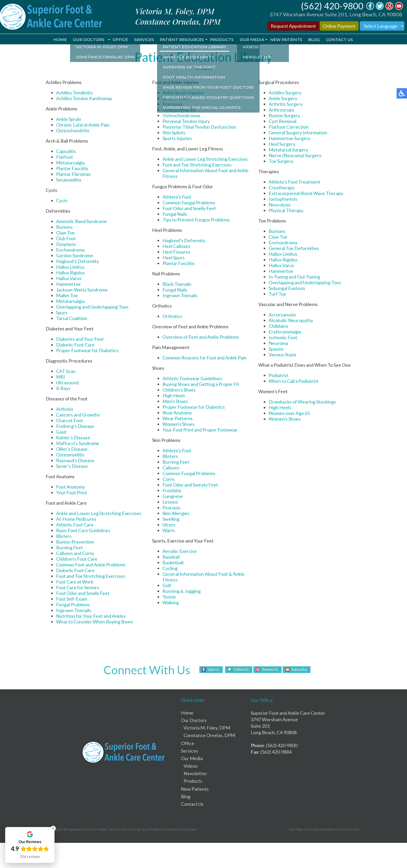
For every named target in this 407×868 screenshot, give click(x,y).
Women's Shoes (178, 424)
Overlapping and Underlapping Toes (92, 307)
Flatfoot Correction (289, 127)
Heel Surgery (282, 144)
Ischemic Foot (283, 338)
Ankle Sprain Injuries (183, 93)
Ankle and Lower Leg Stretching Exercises (99, 513)
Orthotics (172, 316)
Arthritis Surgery (286, 104)
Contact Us (342, 40)
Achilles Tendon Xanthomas (84, 99)
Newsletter (195, 774)
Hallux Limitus (70, 267)
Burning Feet (69, 548)
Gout (61, 432)
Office (118, 40)
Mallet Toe (67, 296)
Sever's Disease (72, 466)
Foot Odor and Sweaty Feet (190, 485)
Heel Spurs (174, 258)
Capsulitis (66, 151)
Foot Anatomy (70, 487)
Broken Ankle (176, 99)
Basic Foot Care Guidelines (83, 531)
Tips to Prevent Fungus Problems (196, 220)
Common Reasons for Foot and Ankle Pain (205, 358)
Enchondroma (70, 250)
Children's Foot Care (77, 559)
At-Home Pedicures (76, 519)
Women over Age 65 (289, 413)
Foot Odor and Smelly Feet (83, 593)
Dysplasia (66, 244)
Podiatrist (279, 376)
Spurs (62, 313)
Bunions (64, 227)
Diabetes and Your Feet (80, 339)
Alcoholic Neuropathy (291, 321)
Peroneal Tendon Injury (186, 121)
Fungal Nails (175, 214)
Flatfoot (65, 157)
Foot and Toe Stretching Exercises (91, 576)
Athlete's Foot (177, 197)
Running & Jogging (182, 591)
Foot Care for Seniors (78, 588)
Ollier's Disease (72, 449)
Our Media (253, 40)
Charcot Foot (70, 421)
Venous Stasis (283, 355)
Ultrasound (67, 383)
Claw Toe (65, 233)
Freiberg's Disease (75, 426)
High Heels (174, 396)
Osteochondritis (73, 131)
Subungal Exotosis (287, 288)
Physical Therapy (286, 211)
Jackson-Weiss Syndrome (82, 290)
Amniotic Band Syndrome (82, 221)
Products (222, 40)
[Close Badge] (53, 828)
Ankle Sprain (69, 119)
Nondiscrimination (321, 829)
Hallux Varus (69, 279)
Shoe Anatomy (177, 413)
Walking (171, 603)
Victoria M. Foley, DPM (207, 728)
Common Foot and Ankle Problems (91, 565)
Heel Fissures (176, 252)
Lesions (170, 502)
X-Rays (63, 388)
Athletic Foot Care (75, 525)
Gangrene (173, 496)
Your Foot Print (72, 493)
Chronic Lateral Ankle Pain (83, 125)
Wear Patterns (178, 419)
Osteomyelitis (70, 455)
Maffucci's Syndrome (78, 443)
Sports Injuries (177, 138)
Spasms (276, 349)
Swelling (171, 519)
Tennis (169, 597)
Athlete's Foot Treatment (294, 182)
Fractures (172, 104)
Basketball (173, 563)
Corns (169, 479)
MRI (61, 377)
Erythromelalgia (285, 332)
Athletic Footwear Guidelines (192, 379)
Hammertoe (68, 284)
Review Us (270, 670)
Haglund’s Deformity (77, 261)
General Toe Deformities (294, 248)
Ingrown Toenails (74, 610)
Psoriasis (171, 508)
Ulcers (169, 525)
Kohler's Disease (73, 438)
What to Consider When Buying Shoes (95, 622)
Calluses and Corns (75, 553)
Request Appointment (293, 26)
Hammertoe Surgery (289, 138)
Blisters (64, 536)
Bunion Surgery (284, 116)
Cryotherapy (282, 188)
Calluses (171, 468)
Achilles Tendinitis (74, 93)
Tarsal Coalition (72, 318)
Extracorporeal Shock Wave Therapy (306, 193)
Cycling (170, 568)
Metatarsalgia (70, 163)
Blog (316, 40)
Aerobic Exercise (180, 551)
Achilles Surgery (285, 93)
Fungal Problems (73, 605)
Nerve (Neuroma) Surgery (295, 156)
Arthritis (65, 409)
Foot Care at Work (75, 582)
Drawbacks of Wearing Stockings (302, 402)
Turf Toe (277, 294)
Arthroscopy (281, 110)
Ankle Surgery (283, 99)
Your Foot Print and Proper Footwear (200, 430)
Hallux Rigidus (70, 273)
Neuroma (278, 343)
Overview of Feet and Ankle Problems (201, 337)
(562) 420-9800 (332, 6)
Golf (167, 586)
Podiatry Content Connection (172, 829)
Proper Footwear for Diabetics (87, 351)
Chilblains (278, 326)
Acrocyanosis (282, 315)
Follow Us (239, 670)
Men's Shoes (175, 401)
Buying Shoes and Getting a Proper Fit (201, 384)
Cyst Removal (283, 121)
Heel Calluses (176, 246)
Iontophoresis (283, 199)
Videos (191, 766)
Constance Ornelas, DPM (209, 735)
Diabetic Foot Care (75, 345)
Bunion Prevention (75, 542)
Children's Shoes (179, 390)
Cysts (62, 201)
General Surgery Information (298, 133)
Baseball (171, 557)
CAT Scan (66, 371)
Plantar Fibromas (73, 174)
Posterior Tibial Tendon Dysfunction (199, 127)
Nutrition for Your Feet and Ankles (91, 616)
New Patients (288, 40)
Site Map (296, 829)
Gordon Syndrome (74, 256)
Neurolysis (280, 205)
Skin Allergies (176, 513)
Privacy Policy (350, 829)
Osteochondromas (181, 116)
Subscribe (301, 670)
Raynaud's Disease (75, 461)
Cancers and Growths (78, 415)
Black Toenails (177, 284)
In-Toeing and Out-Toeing (294, 277)
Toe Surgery (281, 161)
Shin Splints (174, 133)
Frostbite (172, 491)
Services (143, 40)
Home (57, 40)
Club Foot (66, 239)
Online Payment (339, 26)
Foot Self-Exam (72, 599)
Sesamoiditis (69, 180)
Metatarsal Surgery (288, 150)
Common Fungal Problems (189, 203)
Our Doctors (86, 40)
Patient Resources (181, 40)
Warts (169, 531)
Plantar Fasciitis (72, 169)
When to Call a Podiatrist (294, 381)
